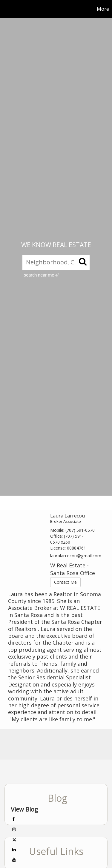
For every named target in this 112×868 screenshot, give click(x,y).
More (103, 9)
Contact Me (65, 582)
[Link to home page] (5, 9)
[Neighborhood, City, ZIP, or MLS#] (56, 262)
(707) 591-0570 (80, 530)
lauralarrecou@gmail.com (76, 555)
